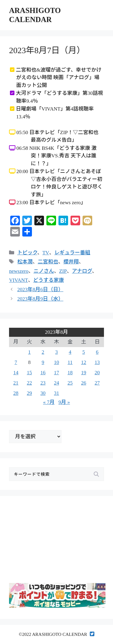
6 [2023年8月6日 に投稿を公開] (97, 352)
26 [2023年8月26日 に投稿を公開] (84, 383)
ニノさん (44, 271)
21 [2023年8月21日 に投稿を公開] (16, 383)
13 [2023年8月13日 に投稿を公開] (97, 362)
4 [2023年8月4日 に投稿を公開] (70, 352)
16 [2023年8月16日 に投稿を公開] (43, 373)
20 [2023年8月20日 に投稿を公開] (97, 373)
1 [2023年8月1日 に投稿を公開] (29, 352)
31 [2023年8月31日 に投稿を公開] (56, 393)
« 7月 (49, 402)
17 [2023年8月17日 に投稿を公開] (56, 373)
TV (46, 253)
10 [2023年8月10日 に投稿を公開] (56, 362)
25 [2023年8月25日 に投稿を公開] (70, 383)
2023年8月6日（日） (40, 290)
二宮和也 (48, 262)
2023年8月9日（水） (40, 299)
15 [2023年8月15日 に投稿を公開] (29, 373)
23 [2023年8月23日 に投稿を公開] (43, 383)
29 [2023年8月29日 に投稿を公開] (29, 393)
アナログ (82, 271)
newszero (19, 271)
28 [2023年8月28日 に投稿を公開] (16, 393)
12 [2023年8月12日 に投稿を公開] (84, 362)
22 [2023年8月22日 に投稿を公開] (29, 383)
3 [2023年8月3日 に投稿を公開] (56, 352)
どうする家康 (49, 280)
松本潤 (25, 262)
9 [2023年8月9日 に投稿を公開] (43, 362)
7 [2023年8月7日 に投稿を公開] (16, 362)
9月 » (64, 402)
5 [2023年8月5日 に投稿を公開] (84, 352)
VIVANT (19, 280)
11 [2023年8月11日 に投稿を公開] (70, 362)
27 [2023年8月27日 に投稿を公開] (97, 383)
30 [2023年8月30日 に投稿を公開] (43, 393)
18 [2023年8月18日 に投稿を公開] (70, 373)
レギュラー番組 (72, 253)
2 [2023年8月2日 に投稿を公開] (43, 352)
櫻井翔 (71, 262)
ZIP (63, 271)
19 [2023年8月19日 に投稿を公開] (84, 373)
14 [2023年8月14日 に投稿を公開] (16, 373)
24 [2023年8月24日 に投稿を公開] (56, 383)
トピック (27, 253)
